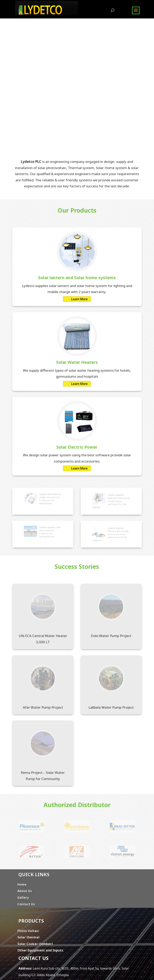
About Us (25, 891)
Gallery (23, 898)
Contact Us (26, 904)
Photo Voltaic (28, 931)
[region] (77, 76)
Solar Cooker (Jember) (35, 944)
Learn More (79, 299)
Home (22, 885)
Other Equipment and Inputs (40, 950)
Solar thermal (28, 937)
